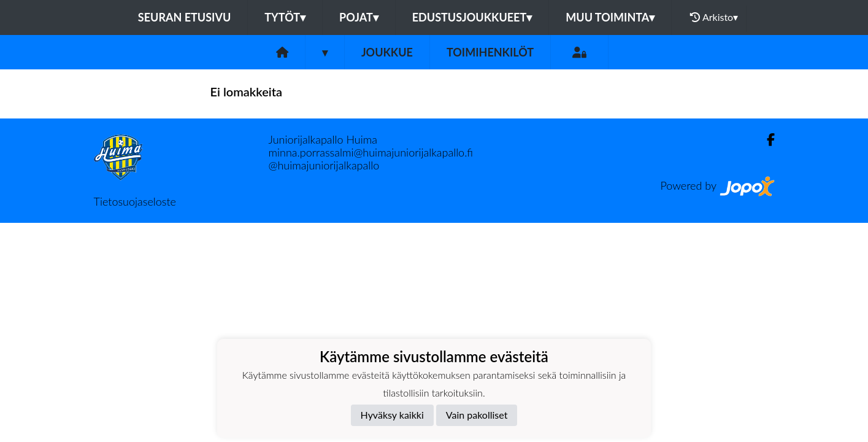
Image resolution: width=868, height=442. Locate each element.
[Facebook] (766, 140)
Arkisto (714, 17)
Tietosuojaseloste (135, 201)
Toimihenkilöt (490, 52)
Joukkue (387, 52)
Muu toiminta (610, 17)
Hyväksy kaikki (392, 415)
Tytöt (285, 17)
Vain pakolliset (477, 415)
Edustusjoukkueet (472, 17)
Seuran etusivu (185, 17)
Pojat (359, 17)
